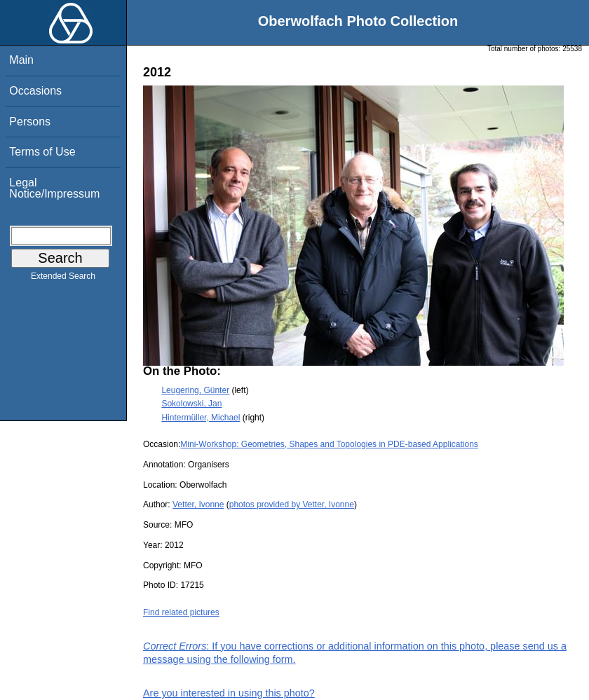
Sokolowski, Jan (191, 404)
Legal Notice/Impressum (54, 188)
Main (21, 60)
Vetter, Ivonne (198, 505)
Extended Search (63, 279)
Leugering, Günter (195, 390)
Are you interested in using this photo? (229, 693)
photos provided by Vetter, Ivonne (292, 505)
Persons (30, 122)
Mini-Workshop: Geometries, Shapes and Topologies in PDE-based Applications (329, 444)
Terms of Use (42, 152)
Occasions (35, 91)
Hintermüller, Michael (201, 418)
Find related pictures (181, 612)
